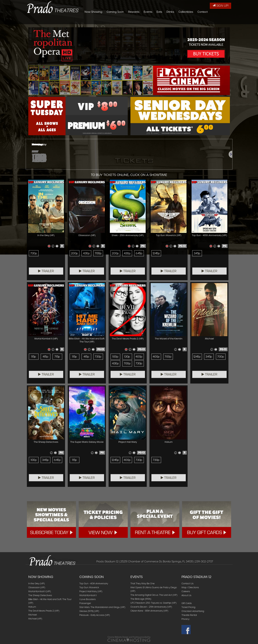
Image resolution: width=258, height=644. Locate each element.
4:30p (86, 253)
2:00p (74, 253)
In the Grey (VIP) (37, 583)
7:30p (98, 357)
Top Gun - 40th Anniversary (94, 583)
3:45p (197, 253)
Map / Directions (190, 587)
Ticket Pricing (188, 607)
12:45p (156, 253)
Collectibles (207, 21)
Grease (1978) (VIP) (89, 611)
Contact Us (187, 583)
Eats (181, 21)
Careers (186, 591)
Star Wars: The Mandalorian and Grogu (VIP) (102, 607)
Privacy (185, 619)
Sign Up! (220, 6)
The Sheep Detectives (40, 595)
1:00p (115, 357)
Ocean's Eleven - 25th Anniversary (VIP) (151, 607)
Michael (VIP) (35, 619)
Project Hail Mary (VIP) (91, 591)
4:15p (45, 357)
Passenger (85, 603)
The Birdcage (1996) (141, 599)
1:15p (34, 357)
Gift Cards (187, 603)
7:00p (34, 253)
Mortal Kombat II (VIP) (40, 591)
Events (169, 21)
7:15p (57, 357)
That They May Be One (143, 583)
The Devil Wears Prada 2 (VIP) (44, 611)
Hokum (32, 607)
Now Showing (115, 21)
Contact (224, 21)
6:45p (139, 253)
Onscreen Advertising (193, 611)
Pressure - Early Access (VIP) (95, 615)
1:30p (127, 357)
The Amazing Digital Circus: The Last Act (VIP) (154, 595)
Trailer (46, 271)
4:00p (139, 357)
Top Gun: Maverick (89, 587)
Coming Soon (137, 21)
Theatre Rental (189, 615)
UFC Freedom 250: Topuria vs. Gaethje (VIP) (153, 603)
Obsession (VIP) (37, 587)
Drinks (192, 21)
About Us (186, 595)
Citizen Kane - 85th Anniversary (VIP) (149, 611)
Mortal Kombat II (88, 595)
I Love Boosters (88, 599)
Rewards (155, 21)
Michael (33, 615)
